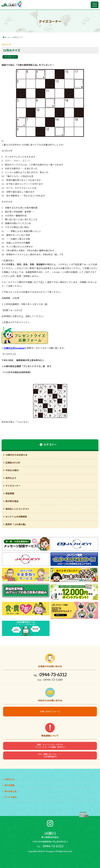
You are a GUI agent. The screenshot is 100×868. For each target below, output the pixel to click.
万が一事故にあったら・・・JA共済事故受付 (50, 755)
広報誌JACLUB (13, 463)
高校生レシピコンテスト (17, 509)
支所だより (11, 478)
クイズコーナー (10, 57)
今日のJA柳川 (12, 470)
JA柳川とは (10, 779)
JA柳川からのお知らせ (16, 455)
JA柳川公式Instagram (14, 348)
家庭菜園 (10, 493)
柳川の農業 (10, 785)
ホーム (7, 37)
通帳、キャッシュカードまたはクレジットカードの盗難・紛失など (50, 746)
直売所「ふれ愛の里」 (16, 524)
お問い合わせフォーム (50, 712)
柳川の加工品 (11, 791)
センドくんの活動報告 (16, 517)
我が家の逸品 (12, 501)
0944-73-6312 (53, 675)
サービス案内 (11, 797)
